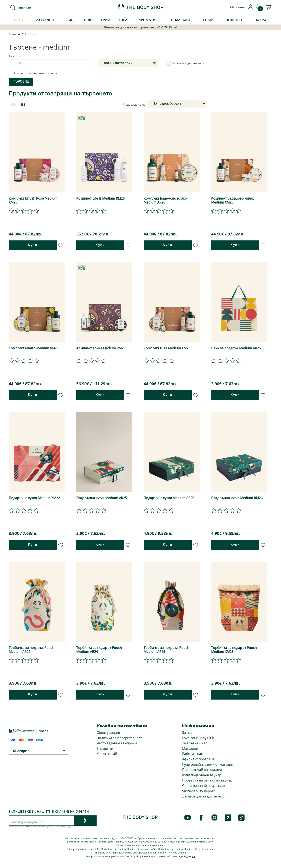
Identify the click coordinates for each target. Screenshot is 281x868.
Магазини (190, 749)
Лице (71, 20)
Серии (208, 20)
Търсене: (14, 56)
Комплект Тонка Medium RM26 (101, 348)
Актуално (45, 20)
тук (194, 856)
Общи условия (108, 733)
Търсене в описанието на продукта (33, 73)
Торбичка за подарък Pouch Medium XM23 (234, 650)
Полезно (234, 20)
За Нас (261, 20)
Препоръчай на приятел (202, 770)
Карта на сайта (108, 754)
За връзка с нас (195, 743)
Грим (106, 20)
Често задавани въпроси (117, 743)
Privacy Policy (48, 827)
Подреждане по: (135, 104)
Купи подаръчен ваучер (202, 775)
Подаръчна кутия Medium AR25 (102, 498)
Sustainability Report (198, 791)
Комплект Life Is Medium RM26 (100, 198)
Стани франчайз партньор (203, 786)
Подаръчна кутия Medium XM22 (34, 498)
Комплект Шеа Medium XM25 (167, 348)
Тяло (88, 20)
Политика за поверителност (119, 738)
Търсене (31, 34)
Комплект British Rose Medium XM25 (33, 200)
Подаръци (180, 20)
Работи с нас (192, 754)
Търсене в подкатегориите (185, 63)
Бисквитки (105, 749)
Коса (123, 20)
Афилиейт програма (198, 759)
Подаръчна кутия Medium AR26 (169, 498)
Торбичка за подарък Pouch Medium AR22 (31, 650)
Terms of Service (61, 827)
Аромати (147, 20)
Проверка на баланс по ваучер (207, 780)
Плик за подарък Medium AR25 (236, 348)
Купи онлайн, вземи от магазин (208, 764)
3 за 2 (18, 20)
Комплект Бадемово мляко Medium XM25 (233, 200)
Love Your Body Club (198, 738)
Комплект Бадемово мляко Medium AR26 (165, 200)
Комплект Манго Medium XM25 (34, 348)
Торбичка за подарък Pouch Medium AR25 (166, 650)
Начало (15, 35)
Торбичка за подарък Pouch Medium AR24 (99, 650)
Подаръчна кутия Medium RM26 (237, 498)
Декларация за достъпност (204, 796)
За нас (187, 733)
